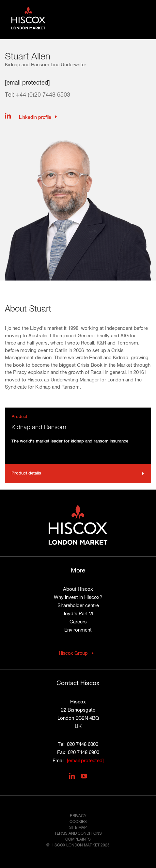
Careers (78, 622)
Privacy (78, 816)
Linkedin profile (34, 118)
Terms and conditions (78, 834)
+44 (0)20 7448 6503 (43, 95)
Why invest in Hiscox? (78, 597)
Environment (78, 630)
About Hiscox (78, 589)
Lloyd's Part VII (78, 614)
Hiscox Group (73, 653)
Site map (78, 828)
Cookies (78, 822)
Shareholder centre (78, 606)
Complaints (78, 840)
